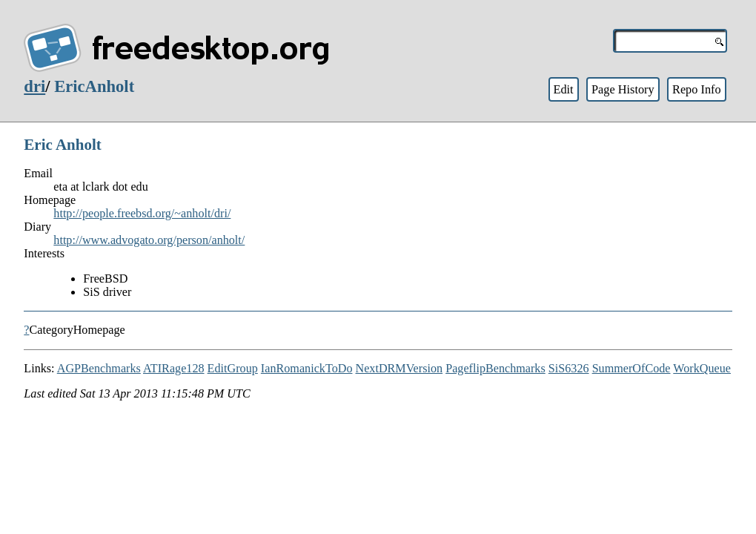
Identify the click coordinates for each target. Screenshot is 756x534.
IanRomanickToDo (307, 368)
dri (34, 86)
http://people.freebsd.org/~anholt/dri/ (142, 213)
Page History (623, 89)
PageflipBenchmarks (495, 368)
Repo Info (697, 89)
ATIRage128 (174, 368)
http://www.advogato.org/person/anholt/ (149, 240)
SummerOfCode (631, 368)
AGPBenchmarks (99, 368)
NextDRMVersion (399, 368)
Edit (563, 89)
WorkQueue (702, 368)
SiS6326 (569, 368)
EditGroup (233, 368)
